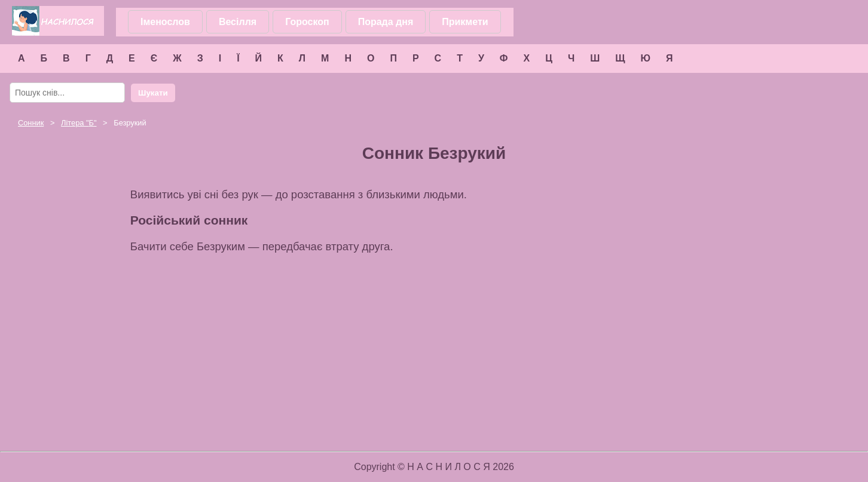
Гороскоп (307, 22)
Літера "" (79, 123)
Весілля (238, 22)
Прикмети (465, 22)
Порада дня (386, 22)
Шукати (153, 93)
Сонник (31, 123)
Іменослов (165, 22)
